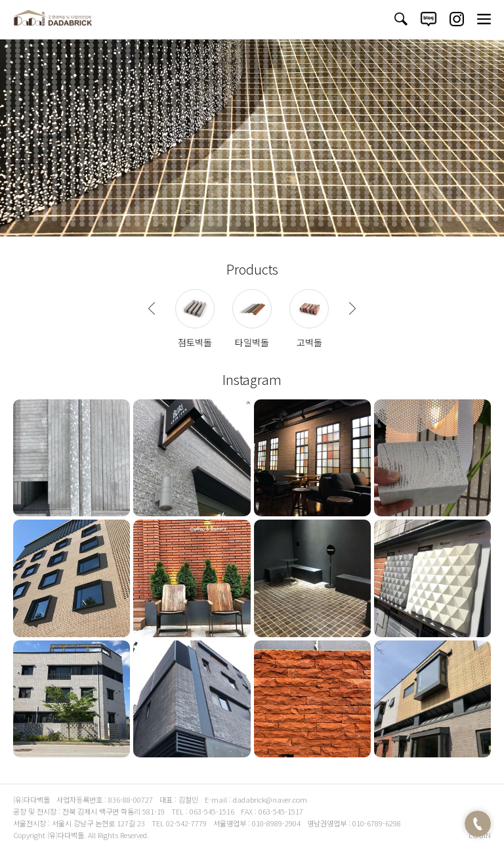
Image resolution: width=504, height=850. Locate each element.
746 (413, 77)
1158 (229, 119)
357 (312, 40)
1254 (119, 129)
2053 (18, 208)
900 (339, 93)
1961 (165, 198)
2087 (330, 208)
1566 (9, 161)
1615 (459, 161)
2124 (174, 213)
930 (119, 98)
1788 (64, 182)
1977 (312, 198)
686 (358, 72)
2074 (211, 208)
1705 (293, 171)
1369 (183, 140)
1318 (211, 135)
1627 (73, 166)
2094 (394, 208)
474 (394, 51)
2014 (156, 203)
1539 (257, 156)
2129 (220, 213)
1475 (165, 150)
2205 (422, 219)
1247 (54, 129)
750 (450, 77)
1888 (486, 187)
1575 (91, 161)
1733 (54, 177)
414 (339, 45)
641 (440, 66)
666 (174, 72)
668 (192, 72)
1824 (394, 182)
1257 (146, 129)
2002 (45, 203)
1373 (220, 140)
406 (266, 45)
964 (431, 98)
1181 (440, 119)
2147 (385, 213)
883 (183, 93)
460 (266, 51)
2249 (385, 224)
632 (358, 66)
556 (156, 61)
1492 (321, 150)
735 (312, 77)
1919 (275, 192)
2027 (275, 203)
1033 (73, 108)
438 (64, 51)
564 (229, 61)
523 (348, 56)
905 (385, 93)
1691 (165, 171)
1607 (385, 161)
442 (100, 51)
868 (45, 93)
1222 (321, 124)
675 (257, 72)
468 (339, 51)
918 (9, 98)
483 (477, 51)
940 (211, 98)
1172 (358, 119)
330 (64, 40)
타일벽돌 (252, 342)
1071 (422, 108)
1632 (119, 166)
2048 (468, 203)
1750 (211, 177)
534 (450, 56)
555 (146, 61)
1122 (394, 114)
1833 (477, 182)
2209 (459, 219)
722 (192, 77)
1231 (404, 124)
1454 (468, 145)
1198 (100, 124)
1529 (165, 156)
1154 (192, 119)
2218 (100, 224)
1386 (339, 140)
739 (348, 77)
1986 (394, 198)
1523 (110, 156)
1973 (275, 198)
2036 (358, 203)
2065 (128, 208)
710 (82, 77)
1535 (220, 156)
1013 (385, 103)
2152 (431, 213)
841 (293, 87)
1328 (303, 135)
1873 (348, 187)
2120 (137, 213)
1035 (91, 108)
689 (385, 72)
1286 (413, 129)
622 (266, 66)
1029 (36, 108)
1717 (404, 171)
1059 (312, 108)
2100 (450, 208)
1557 (422, 156)
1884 (450, 187)
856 (431, 87)
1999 (18, 203)
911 (440, 93)
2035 (348, 203)
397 (183, 45)
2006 (82, 203)
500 (137, 56)
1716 (394, 171)
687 (367, 72)
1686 (119, 171)
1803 (201, 182)
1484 (247, 150)
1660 (376, 166)
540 (9, 61)
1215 (257, 124)
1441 (348, 145)
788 (303, 82)
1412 (82, 145)
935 (165, 98)
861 (477, 87)
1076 (468, 108)
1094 (137, 114)
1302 (64, 135)
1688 (137, 171)
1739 (110, 177)
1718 (413, 171)
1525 (128, 156)
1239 (477, 124)
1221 (312, 124)
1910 (192, 192)
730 (266, 77)
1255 (128, 129)
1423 (183, 145)
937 (183, 98)
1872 (339, 187)
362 (358, 40)
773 (165, 82)
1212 (229, 124)
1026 (9, 108)
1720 (431, 171)
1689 (146, 171)
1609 (404, 161)
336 (119, 40)
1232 (413, 124)
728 (247, 77)
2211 (477, 219)
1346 (468, 135)
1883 (440, 187)
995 (220, 103)
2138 (303, 213)
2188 (266, 219)
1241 (495, 124)
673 (238, 72)
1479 (201, 150)
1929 (367, 192)
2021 (220, 203)
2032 (321, 203)
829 (183, 87)
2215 (73, 224)
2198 (358, 219)
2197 (348, 219)
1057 (293, 108)
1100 (192, 114)
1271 (275, 129)
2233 (238, 224)
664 (156, 72)
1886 (468, 187)
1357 (73, 140)
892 (266, 93)
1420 (156, 145)
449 (165, 51)
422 (413, 45)
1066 (376, 108)
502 (156, 56)
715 (128, 77)
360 (339, 40)
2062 (100, 208)
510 (229, 56)
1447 (404, 145)
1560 (450, 156)
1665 (422, 166)
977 (54, 103)
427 (459, 45)
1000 (266, 103)
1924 (321, 192)
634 (376, 66)
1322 (247, 135)
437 (54, 51)
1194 (64, 124)
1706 (303, 171)
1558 (431, 156)
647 (495, 66)
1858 (211, 187)
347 (220, 40)
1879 (404, 187)
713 (110, 77)
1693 (183, 171)
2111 (54, 213)
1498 (376, 150)
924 (64, 98)
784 (266, 82)
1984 (376, 198)
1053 (257, 108)
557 (165, 61)
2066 (137, 208)
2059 (73, 208)
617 (220, 66)
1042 (156, 108)
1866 (284, 187)
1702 (266, 171)
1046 (192, 108)
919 (18, 98)
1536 (229, 156)
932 (137, 98)
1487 (275, 150)
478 (431, 51)
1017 (422, 103)
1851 (146, 187)
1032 (64, 108)
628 (321, 66)
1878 (394, 187)
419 (385, 45)
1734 (64, 177)
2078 (247, 208)
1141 (73, 119)
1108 (266, 114)
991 (183, 103)
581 (385, 61)
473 (385, 51)
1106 (247, 114)
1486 (266, 150)
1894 (45, 192)
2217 (91, 224)
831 (201, 87)
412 (321, 45)
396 (174, 45)
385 (73, 45)
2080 (266, 208)
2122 (156, 213)
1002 (284, 103)
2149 (404, 213)
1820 (358, 182)
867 (36, 93)
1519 (73, 156)
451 (183, 51)
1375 (238, 140)
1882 (431, 187)
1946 (27, 198)
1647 (257, 166)
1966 (211, 198)
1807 (238, 182)
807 (477, 82)
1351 (18, 140)
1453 (459, 145)
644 (468, 66)
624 (284, 66)
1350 (9, 140)
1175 (385, 119)
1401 (477, 140)
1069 (404, 108)
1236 (450, 124)
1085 (54, 114)
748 (431, 77)
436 (45, 51)
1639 (183, 166)
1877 (385, 187)
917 (495, 93)
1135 (18, 119)
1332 (339, 135)
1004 (303, 103)
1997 (495, 198)
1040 (137, 108)
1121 (385, 114)
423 (422, 45)
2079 (257, 208)
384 (64, 45)
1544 (303, 156)
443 (110, 51)
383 (54, 45)
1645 (238, 166)
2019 (201, 203)
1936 (431, 192)
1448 (413, 145)
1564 (486, 156)
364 (376, 40)
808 (486, 82)
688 (376, 72)
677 (275, 72)
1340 (413, 135)
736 (321, 77)
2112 (64, 213)
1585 (183, 161)
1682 (82, 171)
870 (64, 93)
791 (330, 82)
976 (45, 103)
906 (394, 93)
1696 (211, 171)
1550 (358, 156)
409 (293, 45)
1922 (303, 192)
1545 (312, 156)
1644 (229, 166)
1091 (110, 114)
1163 (275, 119)
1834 (486, 182)
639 (422, 66)
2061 (91, 208)
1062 (339, 108)
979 (73, 103)
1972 (266, 198)
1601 (330, 161)
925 (73, 98)
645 (477, 66)
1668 (450, 166)
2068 (156, 208)
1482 (229, 150)
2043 (422, 203)
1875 (367, 187)
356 (303, 40)
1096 (156, 114)
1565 (495, 156)
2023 (238, 203)
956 (358, 98)
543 (36, 61)
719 (165, 77)
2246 (358, 224)
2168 (82, 219)
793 (348, 82)
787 (293, 82)
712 (100, 77)
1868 (303, 187)
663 (146, 72)
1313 (165, 135)
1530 (174, 156)
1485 (257, 150)
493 (73, 56)
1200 (119, 124)
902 (358, 93)
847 (348, 87)
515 (275, 56)
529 (404, 56)
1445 (385, 145)
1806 (229, 182)
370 (431, 40)
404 (247, 45)
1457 (495, 145)
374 (468, 40)
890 (247, 93)
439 (73, 51)
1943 (495, 192)
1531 (183, 156)
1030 (45, 108)
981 (91, 103)
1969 (238, 198)
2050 (486, 203)
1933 (404, 192)
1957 (128, 198)
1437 (312, 145)
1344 (450, 135)
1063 (348, 108)
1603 (348, 161)
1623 (36, 166)
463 (293, 51)
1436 (303, 145)
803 (440, 82)
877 (128, 93)
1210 (211, 124)
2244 (339, 224)
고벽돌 (309, 342)
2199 (367, 219)
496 (100, 56)
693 (422, 72)
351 (257, 40)
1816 (321, 182)
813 (36, 87)
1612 (431, 161)
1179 (422, 119)
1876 (376, 187)
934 (156, 98)
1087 (73, 114)
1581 (146, 161)
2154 (450, 213)
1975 (293, 198)
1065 (367, 108)
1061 (330, 108)
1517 (54, 156)
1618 (486, 161)
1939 (459, 192)
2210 (468, 219)
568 (266, 61)
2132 (247, 213)
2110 (45, 213)
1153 (183, 119)
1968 (229, 198)
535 (459, 56)
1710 (339, 171)
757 (18, 82)
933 (146, 98)
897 (312, 93)
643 (459, 66)
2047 (459, 203)
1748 (192, 177)
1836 (9, 187)
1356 (64, 140)
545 (54, 61)
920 (27, 98)
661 (128, 72)
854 (413, 87)
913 (459, 93)
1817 (330, 182)
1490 (303, 150)
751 (459, 77)
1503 (422, 150)
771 (146, 82)
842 (303, 87)
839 (275, 87)
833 (220, 87)
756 (9, 82)
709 (73, 77)
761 (54, 82)
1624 (45, 166)
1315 (183, 135)
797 (385, 82)
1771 (404, 177)
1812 (284, 182)
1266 (229, 129)
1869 (312, 187)
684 (339, 72)
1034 (82, 108)
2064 (119, 208)
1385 (330, 140)
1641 (201, 166)
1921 (293, 192)
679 (293, 72)
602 (82, 66)
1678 (45, 171)
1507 (459, 150)
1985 (385, 198)
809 (495, 82)
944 (247, 98)
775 (183, 82)
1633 (128, 166)
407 (275, 45)
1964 (192, 198)
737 (330, 77)
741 (367, 77)
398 (192, 45)
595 (18, 66)
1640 (192, 166)
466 (321, 51)
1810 (266, 182)
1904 (137, 192)
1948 (45, 198)
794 (358, 82)
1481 (220, 150)
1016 (413, 103)
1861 (238, 187)
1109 (275, 114)
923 (54, 98)
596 (27, 66)
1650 (284, 166)
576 (339, 61)
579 (367, 61)
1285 (404, 129)
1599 (312, 161)
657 (91, 72)
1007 (330, 103)
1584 (174, 161)
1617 (477, 161)
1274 (303, 129)
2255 (440, 224)
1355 (54, 140)
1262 (192, 129)
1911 (201, 192)
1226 (358, 124)
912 (450, 93)
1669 (459, 166)
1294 (486, 129)
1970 (247, 198)
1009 (348, 103)
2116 (100, 213)
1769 (385, 177)
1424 (192, 145)
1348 (486, 135)
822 (119, 87)
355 (293, 40)
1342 (431, 135)
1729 (18, 177)
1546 (321, 156)
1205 (165, 124)
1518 (64, 156)
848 (358, 87)
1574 (82, 161)
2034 (339, 203)
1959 (146, 198)
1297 (18, 135)
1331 (330, 135)
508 (211, 56)
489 (36, 56)
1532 (192, 156)
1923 (312, 192)
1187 (495, 119)
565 (238, 61)
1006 (321, 103)
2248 (376, 224)
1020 (450, 103)
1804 (211, 182)
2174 (137, 219)
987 (146, 103)
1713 (367, 171)
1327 (293, 135)
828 (174, 87)
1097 (165, 114)
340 (156, 40)
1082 (27, 114)
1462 (45, 150)
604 (100, 66)
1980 (339, 198)
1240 (486, 124)
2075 (220, 208)
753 (477, 77)
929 (110, 98)
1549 (348, 156)
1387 (348, 140)
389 (110, 45)
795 (367, 82)
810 (9, 87)
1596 (284, 161)
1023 (477, 103)
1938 (450, 192)
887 (220, 93)
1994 (468, 198)
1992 (450, 198)
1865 (275, 187)
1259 (165, 129)
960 (394, 98)
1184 (468, 119)
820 (100, 87)
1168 (321, 119)
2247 (367, 224)
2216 (82, 224)
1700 (247, 171)
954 (339, 98)
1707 (312, 171)
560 (192, 61)
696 (450, 72)
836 (247, 87)
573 (312, 61)
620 (247, 66)
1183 (459, 119)
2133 (257, 213)
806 (468, 82)
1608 (394, 161)
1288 (431, 129)
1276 (321, 129)
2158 (486, 213)
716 (137, 77)
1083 (36, 114)
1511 (495, 150)
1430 (247, 145)
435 (36, 51)
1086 (64, 114)
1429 (238, 145)
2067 (146, 208)
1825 (404, 182)
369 (422, 40)
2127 (201, 213)
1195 (73, 124)
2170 (100, 219)
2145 (367, 213)
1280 (358, 129)
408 (284, 45)
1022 (468, 103)
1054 (266, 108)
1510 (486, 150)
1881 (422, 187)
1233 (422, 124)
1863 (257, 187)
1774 (431, 177)
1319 (220, 135)
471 (367, 51)
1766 (358, 177)
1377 (257, 140)
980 (82, 103)
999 (257, 103)
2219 (110, 224)
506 (192, 56)
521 (330, 56)
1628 (82, 166)
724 (211, 77)
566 (247, 61)
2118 (119, 213)
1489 (293, 150)
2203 (404, 219)
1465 (73, 150)
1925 (330, 192)
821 (110, 87)
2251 (404, 224)
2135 (275, 213)
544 (45, 61)
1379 (275, 140)
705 (36, 77)
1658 (358, 166)
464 (303, 51)
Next (352, 309)
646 (486, 66)
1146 (119, 119)
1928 (358, 192)
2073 (201, 208)
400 (211, 45)
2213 (495, 219)
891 (257, 93)
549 (91, 61)
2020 (211, 203)
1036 (100, 108)
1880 (413, 187)
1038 (119, 108)
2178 (174, 219)
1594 (266, 161)
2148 (394, 213)
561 (201, 61)
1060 (321, 108)
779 (220, 82)
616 (211, 66)
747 (422, 77)
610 (156, 66)
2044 (431, 203)
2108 (27, 213)
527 (385, 56)
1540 (266, 156)
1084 (45, 114)
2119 (128, 213)
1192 (45, 124)
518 (303, 56)
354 (284, 40)
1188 (9, 124)
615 (201, 66)
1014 (394, 103)
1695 (201, 171)
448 (156, 51)
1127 (440, 114)
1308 (119, 135)
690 (394, 72)
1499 (385, 150)
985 (128, 103)
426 (450, 45)
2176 (156, 219)
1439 (330, 145)
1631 (110, 166)
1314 (174, 135)
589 (459, 61)
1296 (9, 135)
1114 (321, 114)
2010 (119, 203)
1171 (348, 119)
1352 (27, 140)
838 (266, 87)
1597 (293, 161)
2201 (385, 219)
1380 (284, 140)
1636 (156, 166)
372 (450, 40)
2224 (156, 224)
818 (82, 87)
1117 (348, 114)
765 (91, 82)
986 (137, 103)
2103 (477, 208)
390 (119, 45)
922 (45, 98)
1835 (495, 182)
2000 (27, 203)
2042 (413, 203)
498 (119, 56)
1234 (431, 124)
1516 (45, 156)
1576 (100, 161)
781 (238, 82)
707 (54, 77)
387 (91, 45)
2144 (358, 213)
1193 (54, 124)
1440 (339, 145)
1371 (201, 140)
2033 (330, 203)
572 (303, 61)
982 (100, 103)
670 (211, 72)
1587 (201, 161)
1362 (119, 140)
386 (82, 45)
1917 (257, 192)
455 (220, 51)
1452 (450, 145)
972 (9, 103)
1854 (174, 187)
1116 (339, 114)
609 (146, 66)
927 (91, 98)
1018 (431, 103)
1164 (284, 119)
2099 (440, 208)
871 (73, 93)
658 (100, 72)
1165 (293, 119)
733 (293, 77)
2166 (64, 219)
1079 (495, 108)
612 (174, 66)
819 (91, 87)
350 (247, 40)
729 (257, 77)
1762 (321, 177)
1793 (110, 182)
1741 (128, 177)
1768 (376, 177)
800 (413, 82)
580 (376, 61)
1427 (220, 145)
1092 (119, 114)
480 (450, 51)
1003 (293, 103)
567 (257, 61)
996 (229, 103)
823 (128, 87)
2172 (119, 219)
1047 (201, 108)
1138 (45, 119)
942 (229, 98)
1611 (422, 161)
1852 (156, 187)
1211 (220, 124)
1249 (73, 129)
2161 (18, 219)
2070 (174, 208)
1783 (18, 182)
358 (321, 40)
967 (459, 98)
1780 (486, 177)
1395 (422, 140)
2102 (468, 208)
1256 (137, 129)
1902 (119, 192)
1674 (9, 171)
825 (146, 87)
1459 (18, 150)
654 (64, 72)
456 (229, 51)
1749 (201, 177)
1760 (303, 177)
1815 (312, 182)
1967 (220, 198)
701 (495, 72)
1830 (450, 182)
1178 (413, 119)
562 (211, 61)
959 (385, 98)
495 (91, 56)
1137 (36, 119)
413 (330, 45)
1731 (36, 177)
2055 (36, 208)
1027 (18, 108)
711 (91, 77)
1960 (156, 198)
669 (201, 72)
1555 (404, 156)
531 (422, 56)
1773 (422, 177)
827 (165, 87)
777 (201, 82)
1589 (220, 161)
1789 (73, 182)
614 (192, 66)
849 (367, 87)
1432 (266, 145)
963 (422, 98)
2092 (376, 208)
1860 (229, 187)
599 (54, 66)
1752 (229, 177)
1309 (128, 135)
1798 (156, 182)
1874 (358, 187)
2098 (431, 208)
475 (404, 51)
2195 (330, 219)
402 (229, 45)
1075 (459, 108)
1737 (91, 177)
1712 (358, 171)
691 (404, 72)
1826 (413, 182)
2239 (293, 224)
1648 (266, 166)
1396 (431, 140)
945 (257, 98)
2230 (211, 224)
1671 (477, 166)
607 (128, 66)
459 (257, 51)
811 (18, 87)
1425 (201, 145)
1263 (201, 129)
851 (385, 87)
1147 (128, 119)
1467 (91, 150)
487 (18, 56)
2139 (312, 213)
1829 (440, 182)
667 (183, 72)
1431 (257, 145)
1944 (9, 198)
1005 (312, 103)
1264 (211, 129)
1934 (413, 192)
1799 (165, 182)
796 (376, 82)
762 (64, 82)
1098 (174, 114)
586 (431, 61)
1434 (284, 145)
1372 (211, 140)
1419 (146, 145)
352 (266, 40)
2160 (9, 219)
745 (404, 77)
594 (9, 66)
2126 (192, 213)
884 (192, 93)
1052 (247, 108)
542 (27, 61)
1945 (18, 198)
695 (440, 72)
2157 (477, 213)
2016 (174, 203)
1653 (312, 166)
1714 (376, 171)
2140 (321, 213)
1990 (431, 198)
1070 (413, 108)
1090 (100, 114)
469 (348, 51)
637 (404, 66)
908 (413, 93)
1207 (183, 124)
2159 (495, 213)
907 (404, 93)
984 (119, 103)
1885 (459, 187)
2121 (146, 213)
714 (119, 77)
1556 (413, 156)
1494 (339, 150)
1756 (266, 177)
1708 (321, 171)
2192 (303, 219)
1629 (91, 166)
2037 (367, 203)
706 (45, 77)
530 (413, 56)
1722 (450, 171)
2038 (376, 203)
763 (73, 82)
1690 (156, 171)
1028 (27, 108)
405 (257, 45)
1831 (459, 182)
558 (174, 61)
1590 (229, 161)
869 (54, 93)
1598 (303, 161)
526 (376, 56)
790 (321, 82)
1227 (367, 124)
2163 (36, 219)
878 (137, 93)
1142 (82, 119)
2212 (486, 219)
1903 (128, 192)
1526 (137, 156)
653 (54, 72)
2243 (330, 224)
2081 (275, 208)
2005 (73, 203)
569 (275, 61)
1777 (459, 177)
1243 (18, 129)
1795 (128, 182)
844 (321, 87)
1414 (100, 145)
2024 (247, 203)
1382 (303, 140)
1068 (394, 108)
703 (18, 77)
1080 (9, 114)
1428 (229, 145)
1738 (100, 177)
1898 (82, 192)
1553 (385, 156)
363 (367, 40)
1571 (54, 161)
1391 (385, 140)
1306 (100, 135)
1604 (358, 161)
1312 (156, 135)
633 (367, 66)
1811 (275, 182)
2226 (174, 224)
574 (321, 61)
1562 (468, 156)
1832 (468, 182)
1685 (110, 171)
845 (330, 87)
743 (385, 77)
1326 (284, 135)
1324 (266, 135)
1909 (183, 192)
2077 (238, 208)
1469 (110, 150)
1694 (192, 171)
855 (422, 87)
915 (477, 93)
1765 (348, 177)
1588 (211, 161)
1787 (54, 182)
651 (36, 72)
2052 (9, 208)
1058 (303, 108)
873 (91, 93)
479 (440, 51)
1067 (385, 108)
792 (339, 82)
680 (303, 72)
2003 (54, 203)
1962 (174, 198)
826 (156, 87)
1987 (404, 198)
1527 (146, 156)
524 (358, 56)
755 (495, 77)
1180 (431, 119)
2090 (358, 208)
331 (73, 40)
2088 (339, 208)
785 (275, 82)
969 (477, 98)
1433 (275, 145)
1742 (137, 177)
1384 (321, 140)
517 (293, 56)
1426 (211, 145)
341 (165, 40)
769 (128, 82)
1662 (394, 166)
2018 (192, 203)
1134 (9, 119)
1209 (201, 124)
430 (486, 45)
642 (450, 66)
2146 (376, 213)
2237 (275, 224)
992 (192, 103)
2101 (459, 208)
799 (404, 82)
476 (413, 51)
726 (229, 77)
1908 (174, 192)
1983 (367, 198)
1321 (238, 135)
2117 (110, 213)
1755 (257, 177)
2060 (82, 208)
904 (376, 93)
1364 (137, 140)
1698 (229, 171)
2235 (257, 224)
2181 (201, 219)
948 (284, 98)
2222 (137, 224)
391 (128, 45)
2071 (183, 208)
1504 (431, 150)
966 (450, 98)
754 (486, 77)
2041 (404, 203)
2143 (348, 213)
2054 (27, 208)
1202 (137, 124)
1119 (367, 114)
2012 (137, 203)
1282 (376, 129)
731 (275, 77)
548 (82, 61)
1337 (385, 135)
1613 (440, 161)
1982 (358, 198)
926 (82, 98)
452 (192, 51)
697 (459, 72)
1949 (54, 198)
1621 (18, 166)
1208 (192, 124)
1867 (293, 187)
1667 (440, 166)
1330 (321, 135)
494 (82, 56)
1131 (477, 114)
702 (9, 77)
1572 (64, 161)
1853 (165, 187)
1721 (440, 171)
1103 (220, 114)
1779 (477, 177)
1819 (348, 182)
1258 (156, 129)
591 (477, 61)
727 (238, 77)
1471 (128, 150)
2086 (321, 208)
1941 (477, 192)
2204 (413, 219)
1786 (45, 182)
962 (413, 98)
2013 (146, 203)
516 (284, 56)
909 (422, 93)
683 (330, 72)
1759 (293, 177)
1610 (413, 161)
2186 (247, 219)
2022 (229, 203)
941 (220, 98)
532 (431, 56)
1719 (422, 171)
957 (367, 98)
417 (367, 45)
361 (348, 40)
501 (146, 56)
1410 (64, 145)
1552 (376, 156)
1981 (348, 198)
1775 (440, 177)
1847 (110, 187)
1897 (73, 192)
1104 (229, 114)
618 (229, 66)
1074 (450, 108)
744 (394, 77)
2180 (192, 219)
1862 (247, 187)
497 (110, 56)
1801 (183, 182)
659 (110, 72)
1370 (192, 140)
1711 (348, 171)
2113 (73, 213)
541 (18, 61)
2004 (64, 203)
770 (137, 82)
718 (156, 77)
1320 (229, 135)
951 (312, 98)
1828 (431, 182)
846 (339, 87)
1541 (275, 156)
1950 (64, 198)
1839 (36, 187)
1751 (220, 177)
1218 (284, 124)
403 (238, 45)
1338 (394, 135)
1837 (18, 187)
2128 (211, 213)
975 (36, 103)
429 (477, 45)
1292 (468, 129)
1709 (330, 171)
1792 (100, 182)
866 (27, 93)
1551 (367, 156)
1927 (348, 192)
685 (348, 72)
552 (119, 61)
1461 (36, 150)
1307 (110, 135)
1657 (348, 166)
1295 (495, 129)
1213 (238, 124)
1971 (257, 198)
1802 (192, 182)
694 (431, 72)
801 (422, 82)
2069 (165, 208)
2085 (312, 208)
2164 (45, 219)
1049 (220, 108)
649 (18, 72)
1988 (413, 198)
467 (330, 51)
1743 (146, 177)
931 (128, 98)
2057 (54, 208)
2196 (339, 219)
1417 (128, 145)
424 (431, 45)
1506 (450, 150)
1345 (459, 135)
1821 (367, 182)
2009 (110, 203)
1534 (211, 156)
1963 (183, 198)
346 (211, 40)
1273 (293, 129)
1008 (339, 103)
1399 (459, 140)
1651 (293, 166)
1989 (422, 198)
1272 (284, 129)
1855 (183, 187)
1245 (36, 129)
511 (238, 56)
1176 (394, 119)
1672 (486, 166)
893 (275, 93)
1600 (321, 161)
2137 (293, 213)
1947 (36, 198)
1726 (486, 171)
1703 (275, 171)
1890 (9, 192)
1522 (100, 156)
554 (137, 61)
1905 (146, 192)
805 (459, 82)
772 (156, 82)
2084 (303, 208)
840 (284, 87)
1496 (358, 150)
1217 (275, 124)
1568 (27, 161)
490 (45, 56)
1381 (293, 140)
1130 (468, 114)
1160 (247, 119)
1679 (54, 171)
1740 (119, 177)
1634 (137, 166)
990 (174, 103)
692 (413, 72)
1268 (247, 129)
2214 (64, 224)
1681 (73, 171)
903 (367, 93)
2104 (486, 208)
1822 (376, 182)
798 (394, 82)
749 (440, 77)
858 (450, 87)
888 (229, 93)
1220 (303, 124)
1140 (64, 119)
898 (321, 93)
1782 (9, 182)
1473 (146, 150)
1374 (229, 140)
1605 (367, 161)
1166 (303, 119)
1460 (27, 150)
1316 (192, 135)
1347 (477, 135)
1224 (339, 124)
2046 (450, 203)
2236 (266, 224)
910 (431, 93)
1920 (284, 192)
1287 (422, 129)
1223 (330, 124)
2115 (91, 213)
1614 (450, 161)
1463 (54, 150)
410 (303, 45)
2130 (229, 213)
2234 (247, 224)
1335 (367, 135)
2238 (284, 224)
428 (468, 45)
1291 (459, 129)
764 (82, 82)
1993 (459, 198)
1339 (404, 135)
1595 (275, 161)
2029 (293, 203)
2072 (192, 208)
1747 (183, 177)
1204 (156, 124)
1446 (394, 145)
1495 (348, 150)
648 (9, 72)
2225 (165, 224)
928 (100, 98)
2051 (495, 203)
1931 (385, 192)
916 (486, 93)
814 (45, 87)
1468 (100, 150)
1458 (9, 150)
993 (201, 103)
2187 (257, 219)
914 (468, 93)
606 (119, 66)
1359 (91, 140)
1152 (174, 119)
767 (110, 82)
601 (73, 66)
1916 (247, 192)
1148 (137, 119)
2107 (18, 213)
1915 (238, 192)
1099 (183, 114)
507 (201, 56)
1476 (174, 150)
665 (165, 72)
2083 (293, 208)
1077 (477, 108)
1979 (330, 198)
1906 (156, 192)
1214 (247, 124)
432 (9, 51)
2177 (165, 219)
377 (495, 40)
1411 (73, 145)
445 (128, 51)
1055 (275, 108)
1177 (404, 119)
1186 (486, 119)
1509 (477, 150)
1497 (367, 150)
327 (36, 40)
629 (330, 66)
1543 (293, 156)
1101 (201, 114)
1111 (293, 114)
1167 (312, 119)
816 (64, 87)
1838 (27, 187)
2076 (229, 208)
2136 (284, 213)
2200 (376, 219)
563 (220, 61)
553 (128, 61)
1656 (339, 166)
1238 (468, 124)
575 (330, 61)
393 (146, 45)
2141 (330, 213)
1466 (82, 150)
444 (119, 51)
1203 (146, 124)
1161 (257, 119)
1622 (27, 166)
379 (18, 45)
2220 (119, 224)
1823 (385, 182)
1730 (27, 177)
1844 (82, 187)
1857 (201, 187)
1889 (495, 187)
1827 (422, 182)
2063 (110, 208)
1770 (394, 177)
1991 (440, 198)
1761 (312, 177)
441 (91, 51)
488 (27, 56)
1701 (257, 171)
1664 (413, 166)
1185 (477, 119)
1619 (495, 161)
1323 (257, 135)
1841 (54, 187)
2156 (468, 213)
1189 (18, 124)
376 (486, 40)
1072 (431, 108)
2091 (367, 208)
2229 (201, 224)
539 (495, 56)
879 (146, 93)
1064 (358, 108)
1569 (36, 161)
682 (321, 72)
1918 (266, 192)
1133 (495, 114)
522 (339, 56)
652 (45, 72)
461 (275, 51)
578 (358, 61)
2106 (9, 213)
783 (257, 82)
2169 (91, 219)
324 (9, 40)
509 (220, 56)
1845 (91, 187)
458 (247, 51)
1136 (27, 119)
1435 (293, 145)
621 (257, 66)
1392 (394, 140)
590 (468, 61)
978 (64, 103)
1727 (495, 171)
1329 (312, 135)
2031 (312, 203)
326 (27, 40)
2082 (284, 208)
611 (165, 66)
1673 (495, 166)
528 (394, 56)
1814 (303, 182)
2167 (73, 219)
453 (201, 51)
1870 (321, 187)
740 (358, 77)
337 (128, 40)
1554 (394, 156)
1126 (431, 114)
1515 (36, 156)
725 (220, 77)
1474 (156, 150)
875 (110, 93)
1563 (477, 156)
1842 (64, 187)
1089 (91, 114)
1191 (36, 124)
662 (137, 72)
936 (174, 98)
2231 (220, 224)
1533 (201, 156)
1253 (110, 129)
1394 (413, 140)
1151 (165, 119)
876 (119, 93)
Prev (152, 309)
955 (348, 98)
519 (312, 56)
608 (137, 66)
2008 (100, 203)
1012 (376, 103)
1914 (229, 192)
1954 (100, 198)
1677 (36, 171)
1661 (385, 166)
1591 (238, 161)
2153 (440, 213)
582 (394, 61)
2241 (312, 224)
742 (376, 77)
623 (275, 66)
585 (422, 61)
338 (137, 40)
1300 (45, 135)
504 (174, 56)
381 (36, 45)
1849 (128, 187)
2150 (413, 213)
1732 (45, 177)
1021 (459, 103)
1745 (165, 177)
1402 (486, 140)
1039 (128, 108)
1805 (220, 182)
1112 (303, 114)
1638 (174, 166)
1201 (128, 124)
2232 (229, 224)
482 (468, 51)
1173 (367, 119)
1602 (339, 161)
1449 (422, 145)
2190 (284, 219)
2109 (36, 213)
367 (404, 40)
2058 (64, 208)
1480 (211, 150)
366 (394, 40)
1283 (385, 129)
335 (110, 40)
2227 (183, 224)
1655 (330, 166)
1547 (330, 156)
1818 (339, 182)
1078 (486, 108)
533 (440, 56)
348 (229, 40)
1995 (477, 198)
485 (495, 51)
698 (468, 72)
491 (54, 56)
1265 (220, 129)
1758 (284, 177)
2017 (183, 203)
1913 (220, 192)
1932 (394, 192)
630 (339, 66)
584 (413, 61)
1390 (376, 140)
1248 (64, 129)
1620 (9, 166)
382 (45, 45)
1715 (385, 171)
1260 (174, 129)
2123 (165, 213)
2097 (422, 208)
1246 (45, 129)
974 (27, 103)
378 (9, 45)
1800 (174, 182)
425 (440, 45)
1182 (450, 119)
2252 (413, 224)
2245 (348, 224)
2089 (348, 208)
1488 (284, 150)
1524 (119, 156)
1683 (91, 171)
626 (303, 66)
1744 (156, 177)
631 (348, 66)
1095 (146, 114)
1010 (358, 103)
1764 (339, 177)
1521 (91, 156)
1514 (27, 156)
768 (119, 82)
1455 (477, 145)
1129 (459, 114)
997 (238, 103)
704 (27, 77)
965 (440, 98)
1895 (54, 192)
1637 (165, 166)
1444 (376, 145)
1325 (275, 135)
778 (211, 82)
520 (321, 56)
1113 (312, 114)
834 (229, 87)
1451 (440, 145)
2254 (431, 224)
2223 (146, 224)
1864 (266, 187)
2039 (385, 203)
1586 (192, 161)
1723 (459, 171)
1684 (100, 171)
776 (192, 82)
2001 (36, 203)
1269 (257, 129)
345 (201, 40)
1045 (183, 108)
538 (486, 56)
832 (211, 87)
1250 (82, 129)
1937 (440, 192)
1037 (110, 108)
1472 (137, 150)
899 (330, 93)
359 (330, 40)
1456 (486, 145)
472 (376, 51)
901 (348, 93)
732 (284, 77)
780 (229, 82)
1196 (82, 124)
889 (238, 93)
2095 (404, 208)
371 (440, 40)
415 (348, 45)
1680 (64, 171)
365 (385, 40)
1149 (146, 119)
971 (495, 98)
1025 (495, 103)
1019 (440, 103)
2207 (440, 219)
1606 (376, 161)
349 (238, 40)
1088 (82, 114)
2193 (312, 219)
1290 (450, 129)
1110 (284, 114)
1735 (73, 177)
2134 (266, 213)
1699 (238, 171)
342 (174, 40)
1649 (275, 166)
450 (174, 51)
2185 (238, 219)
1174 (376, 119)
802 (431, 82)
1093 (128, 114)
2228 (192, 224)
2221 (128, 224)
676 (266, 72)
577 (348, 61)
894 (284, 93)
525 (367, 56)
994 (211, 103)
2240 (303, 224)
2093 (385, 208)
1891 (18, 192)
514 (266, 56)
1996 (486, 198)
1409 (54, 145)
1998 (9, 203)
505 (183, 56)
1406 (27, 145)
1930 (376, 192)
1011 (367, 103)
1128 (450, 114)
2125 (183, 213)
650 (27, 72)
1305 (91, 135)
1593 (257, 161)
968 (468, 98)
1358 (82, 140)
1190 (27, 124)
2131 (238, 213)
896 (303, 93)
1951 (73, 198)
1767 (367, 177)
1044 (174, 108)
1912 (211, 192)
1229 (385, 124)
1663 (404, 166)
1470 (119, 150)
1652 (303, 166)
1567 (18, 161)
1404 (9, 145)
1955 (110, 198)
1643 (220, 166)
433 (18, 51)
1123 (404, 114)
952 (321, 98)
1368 (174, 140)
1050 (229, 108)
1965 (201, 198)
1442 (358, 145)
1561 (459, 156)
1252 (100, 129)
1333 (348, 135)
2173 (128, 219)
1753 (238, 177)
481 (459, 51)
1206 (174, 124)
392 (137, 45)
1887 (477, 187)
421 (404, 45)
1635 (146, 166)
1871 (330, 187)
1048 (211, 108)
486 (9, 56)
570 (284, 61)
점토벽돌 (195, 342)
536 (468, 56)
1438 (321, 145)
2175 (146, 219)
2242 (321, 224)
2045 (440, 203)
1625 (54, 166)
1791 (91, 182)
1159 (238, 119)
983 (110, 103)
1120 (376, 114)
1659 (367, 166)
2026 (266, 203)
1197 (91, 124)
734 (303, 77)
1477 (183, 150)
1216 (266, 124)
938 (192, 98)
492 (64, 56)
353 (275, 40)
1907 (165, 192)
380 (27, 45)
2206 (431, 219)
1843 (73, 187)
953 (330, 98)
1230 (394, 124)
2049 (477, 203)
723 (201, 77)
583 (404, 61)
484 (486, 51)
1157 (220, 119)
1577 (110, 161)
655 (73, 72)
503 (165, 56)
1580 (137, 161)
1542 (284, 156)
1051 (238, 108)
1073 (440, 108)
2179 (183, 219)
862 (486, 87)
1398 (450, 140)
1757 (275, 177)
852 (394, 87)
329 (54, 40)
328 (45, 40)
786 (284, 82)
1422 (174, 145)
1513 (18, 156)
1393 (404, 140)
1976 (303, 198)
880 (156, 93)
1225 (348, 124)
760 (45, 82)
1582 (156, 161)
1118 (358, 114)
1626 (64, 166)
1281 (367, 129)
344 (192, 40)
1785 (36, 182)
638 (413, 66)
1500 (394, 150)
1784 (27, 182)
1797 (146, 182)
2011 (128, 203)
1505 (440, 150)
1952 (82, 198)
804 (450, 82)
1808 (247, 182)
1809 (257, 182)
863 (495, 87)
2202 (394, 219)
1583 (165, 161)
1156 (211, 119)
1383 (312, 140)
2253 (422, 224)
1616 (468, 161)
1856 (192, 187)
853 (404, 87)
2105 (495, 208)
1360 (100, 140)
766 (100, 82)
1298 (27, 135)
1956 (119, 198)
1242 (9, 129)
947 (275, 98)
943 (238, 98)
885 (201, 93)
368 (413, 40)
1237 (459, 124)
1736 (82, 177)
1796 (137, 182)
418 (376, 45)
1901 (110, 192)
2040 (394, 203)
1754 (247, 177)
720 (174, 77)
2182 (211, 219)
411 (312, 45)
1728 (9, 177)
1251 (91, 129)
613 (183, 66)
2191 (293, 219)
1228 (376, 124)
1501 (404, 150)
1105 (238, 114)
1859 (220, 187)
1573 (73, 161)
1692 (174, 171)
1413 (91, 145)
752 (468, 77)
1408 (45, 145)
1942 (486, 192)
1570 (45, 161)
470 (358, 51)
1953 (91, 198)
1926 (339, 192)
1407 (36, 145)
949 (293, 98)
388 (100, 45)
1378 (266, 140)
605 (110, 66)
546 (64, 61)
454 (211, 51)
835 (238, 87)
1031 (54, 108)
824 (137, 87)
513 (257, 56)
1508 (468, 150)
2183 (220, 219)
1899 (91, 192)
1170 (339, 119)
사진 (195, 309)
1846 (100, 187)
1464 (64, 150)
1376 (247, 140)
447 (146, 51)
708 (64, 77)
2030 (303, 203)
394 (156, 45)
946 (266, 98)
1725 (477, 171)
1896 (64, 192)
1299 (36, 135)
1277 (330, 129)
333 (91, 40)
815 (54, 87)
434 (27, 51)
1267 (238, 129)
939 (201, 98)
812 (27, 87)
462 (284, 51)
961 (404, 98)
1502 (413, 150)
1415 (110, 145)
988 (156, 103)
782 (247, 82)
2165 (54, 219)
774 (174, 82)
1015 (404, 103)
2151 (422, 213)
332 (82, 40)
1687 (128, 171)
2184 (229, 219)
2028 (284, 203)
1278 (339, 129)
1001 (275, 103)
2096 (413, 208)
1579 (128, 161)
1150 (156, 119)
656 (82, 72)
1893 (36, 192)
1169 (330, 119)
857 (440, 87)
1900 (100, 192)
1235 (440, 124)
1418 (137, 145)
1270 (266, 129)
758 (27, 82)
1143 (91, 119)
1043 (165, 108)
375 (477, 40)
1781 (495, 177)
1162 (266, 119)
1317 (201, 135)
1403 (495, 140)
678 (284, 72)
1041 (146, 108)
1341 (422, 135)
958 (376, 98)
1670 (468, 166)
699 (477, 72)
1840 (45, 187)
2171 (110, 219)
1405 (18, 145)
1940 (468, 192)
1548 (339, 156)
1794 (119, 182)
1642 (211, 166)
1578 (119, 161)
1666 (431, 166)
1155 (201, 119)
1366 (156, 140)
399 (201, 45)
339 (146, 40)
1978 (321, 198)
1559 (440, 156)
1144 (100, 119)
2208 (450, 219)
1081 (18, 114)
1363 (128, 140)
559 (183, 61)
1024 (486, 103)
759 (36, 82)
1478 (192, 150)
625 (293, 66)
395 (165, 45)
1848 (119, 187)
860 (468, 87)
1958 (137, 198)
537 (477, 56)
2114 (82, 213)
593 (495, 61)
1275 (312, 129)
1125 (422, 114)
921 (36, 98)
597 (36, 66)
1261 (183, 129)
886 (211, 93)
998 (247, 103)
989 (165, 103)
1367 (165, 140)
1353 (36, 140)
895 (293, 93)
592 (486, 61)
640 (431, 66)
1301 (54, 135)
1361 (110, 140)
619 (238, 66)
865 (18, 93)
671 (220, 72)
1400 (468, 140)
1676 (27, 171)
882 (174, 93)
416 (358, 45)
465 (312, 51)
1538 (247, 156)
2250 (394, 224)
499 (128, 56)
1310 (137, 135)
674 (247, 72)
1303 (73, 135)
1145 (110, 119)
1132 (486, 114)
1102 (211, 114)
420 (394, 45)
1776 (450, 177)
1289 (440, 129)
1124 (413, 114)
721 (183, 77)
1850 (137, 187)
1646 (247, 166)
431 (495, 45)
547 (73, 61)
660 (119, 72)
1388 (358, 140)
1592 (247, 161)
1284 (394, 129)
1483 (238, 150)
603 (91, 66)
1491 (312, 150)
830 (192, 87)
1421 (165, 145)
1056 (284, 108)
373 (459, 40)
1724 (468, 171)
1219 (293, 124)
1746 (174, 177)
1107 (257, 114)
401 (220, 45)
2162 (27, 219)
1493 (330, 150)
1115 (330, 114)
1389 (367, 140)
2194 (321, 219)
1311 (146, 135)
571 (293, 61)
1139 (54, 119)
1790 (82, 182)
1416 (119, 145)
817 (73, 87)
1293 (477, 129)
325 (18, 40)
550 (100, 61)
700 (486, 72)
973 (18, 103)
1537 (238, 156)
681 (312, 72)
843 (312, 87)
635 (385, 66)
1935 (422, 192)
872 (82, 93)
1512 (9, 156)
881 (165, 93)
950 (303, 98)
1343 (440, 135)
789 (312, 82)
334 (100, 40)
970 (486, 98)
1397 (440, 140)
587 (440, 61)
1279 (348, 129)
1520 (82, 156)
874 (100, 93)
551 (110, 61)
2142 (339, 213)
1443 (367, 145)
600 (64, 66)
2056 (45, 208)
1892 (27, 192)
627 (312, 66)
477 (422, 51)
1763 (330, 177)
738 (339, 77)
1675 (18, 171)
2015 (165, 203)
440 (82, 51)
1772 (413, 177)
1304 (82, 135)
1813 (293, 182)
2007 (91, 203)
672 (229, 72)
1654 (321, 166)
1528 (156, 156)
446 (137, 51)
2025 (257, 203)
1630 (100, 166)
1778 (468, 177)
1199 (110, 124)
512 (247, 56)
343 (183, 40)
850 (376, 87)
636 (394, 66)
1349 (495, 135)
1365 (146, 140)
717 (146, 77)
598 (45, 66)
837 (257, 87)
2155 (459, 213)
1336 (376, 135)
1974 (284, 198)
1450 (431, 145)
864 (9, 93)
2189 (275, 219)
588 (450, 61)
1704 (284, 171)
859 (459, 87)
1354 (45, 140)
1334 (358, 135)
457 (238, 51)
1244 (27, 129)
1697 (220, 171)
